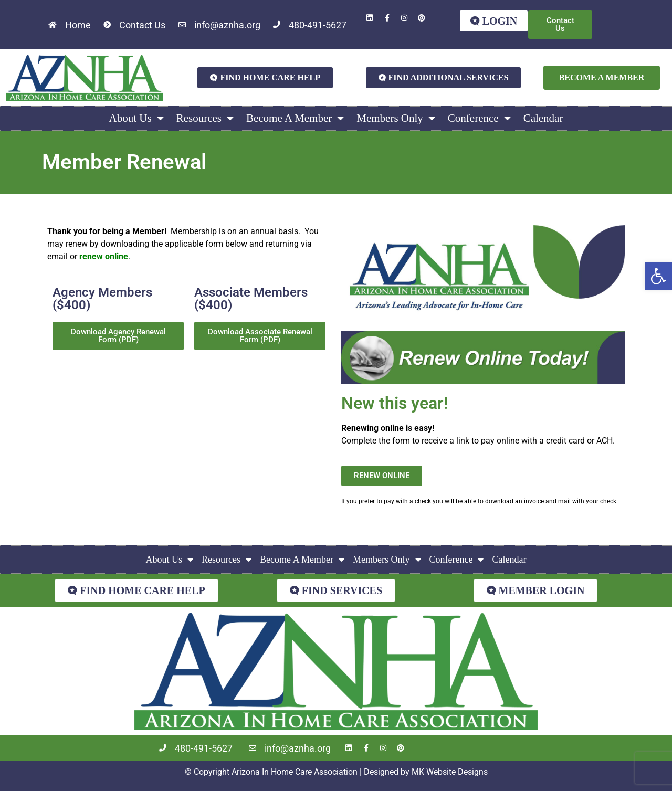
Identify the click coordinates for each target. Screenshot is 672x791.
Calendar (543, 118)
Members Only (396, 118)
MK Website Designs (450, 772)
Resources (205, 118)
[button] (658, 276)
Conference (479, 118)
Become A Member (295, 118)
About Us (136, 118)
